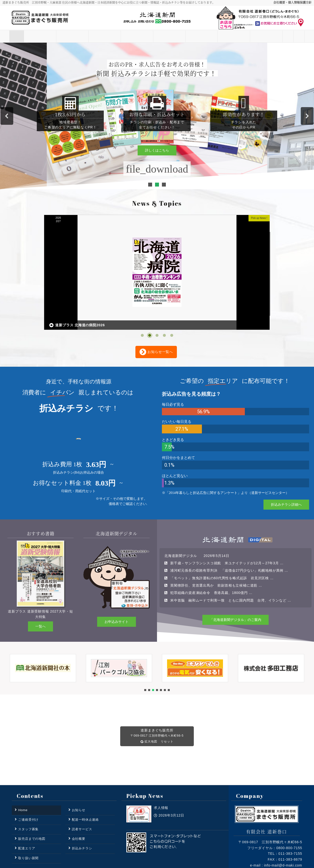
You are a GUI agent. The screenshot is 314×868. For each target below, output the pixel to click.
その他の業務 (250, 37)
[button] (7, 116)
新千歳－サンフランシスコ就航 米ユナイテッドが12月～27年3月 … (227, 522)
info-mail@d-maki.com (283, 824)
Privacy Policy (271, 845)
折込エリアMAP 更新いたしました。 (243, 282)
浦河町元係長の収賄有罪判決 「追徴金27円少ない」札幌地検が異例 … (229, 529)
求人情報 (30, 285)
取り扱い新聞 (153, 37)
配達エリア (121, 37)
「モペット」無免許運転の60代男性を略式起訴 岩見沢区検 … (222, 537)
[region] (157, 116)
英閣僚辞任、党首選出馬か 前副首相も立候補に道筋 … (216, 544)
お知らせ (56, 37)
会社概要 (79, 798)
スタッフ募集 (218, 37)
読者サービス (89, 37)
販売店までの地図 (32, 798)
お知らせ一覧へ (156, 311)
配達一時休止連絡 (85, 779)
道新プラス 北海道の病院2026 (139, 284)
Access (294, 845)
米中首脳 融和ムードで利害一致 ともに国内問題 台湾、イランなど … (231, 559)
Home (24, 37)
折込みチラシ (186, 37)
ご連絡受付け (282, 37)
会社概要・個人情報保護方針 (292, 2)
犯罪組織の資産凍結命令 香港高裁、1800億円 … (211, 552)
